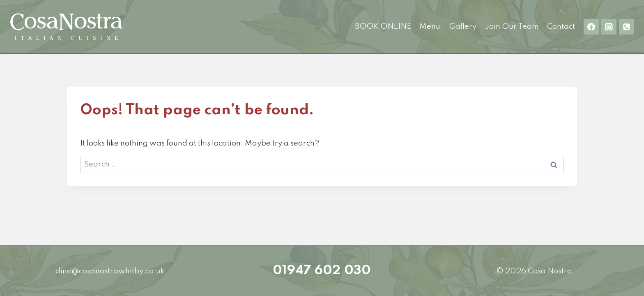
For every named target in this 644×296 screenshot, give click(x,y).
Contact (561, 27)
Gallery (463, 27)
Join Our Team (512, 27)
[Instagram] (609, 27)
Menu (430, 27)
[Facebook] (591, 27)
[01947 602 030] (627, 27)
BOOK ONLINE (383, 27)
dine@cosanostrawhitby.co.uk (110, 271)
